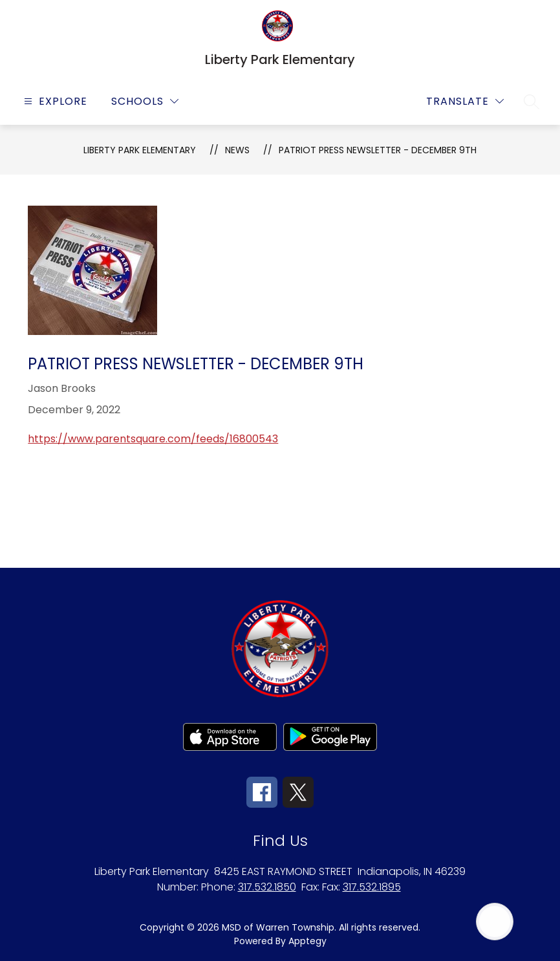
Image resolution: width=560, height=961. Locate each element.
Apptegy (307, 941)
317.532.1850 (267, 887)
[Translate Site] (465, 101)
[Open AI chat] (495, 922)
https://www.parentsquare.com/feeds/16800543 (153, 439)
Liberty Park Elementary (140, 150)
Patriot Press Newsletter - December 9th (378, 150)
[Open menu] (54, 101)
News (237, 150)
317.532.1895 (372, 887)
